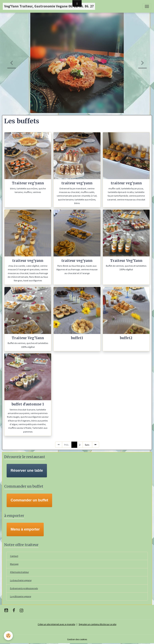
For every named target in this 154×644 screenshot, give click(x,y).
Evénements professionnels (24, 588)
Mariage (14, 564)
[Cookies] (9, 636)
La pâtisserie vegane (21, 596)
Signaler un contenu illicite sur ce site (97, 624)
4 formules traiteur (19, 572)
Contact (14, 556)
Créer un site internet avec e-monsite (56, 624)
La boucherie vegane (21, 580)
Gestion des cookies (77, 639)
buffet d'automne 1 (28, 404)
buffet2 (126, 338)
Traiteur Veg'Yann (126, 261)
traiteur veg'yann (77, 183)
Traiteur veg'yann (28, 183)
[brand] (49, 6)
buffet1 (77, 338)
